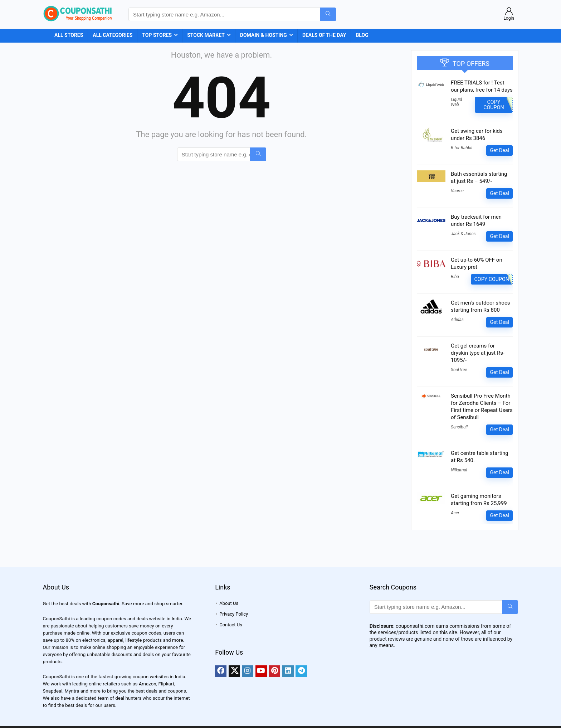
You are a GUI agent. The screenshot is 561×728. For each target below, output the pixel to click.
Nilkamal (459, 470)
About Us (229, 603)
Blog (362, 35)
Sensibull (459, 427)
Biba (455, 277)
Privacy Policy (234, 614)
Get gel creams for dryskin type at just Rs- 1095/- (478, 353)
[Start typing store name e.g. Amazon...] (328, 14)
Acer (455, 513)
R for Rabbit (462, 148)
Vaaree (457, 191)
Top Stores (157, 35)
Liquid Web (457, 102)
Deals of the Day (324, 35)
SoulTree (459, 370)
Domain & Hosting (264, 35)
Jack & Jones (463, 234)
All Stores (69, 35)
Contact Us (231, 625)
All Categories (113, 35)
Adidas (457, 320)
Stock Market (206, 35)
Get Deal (499, 150)
